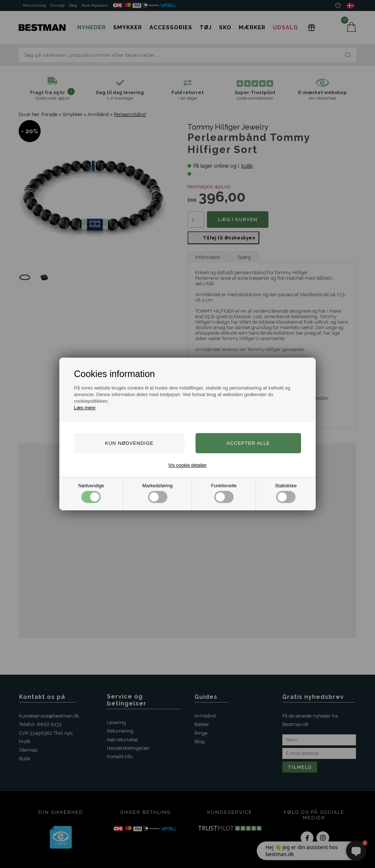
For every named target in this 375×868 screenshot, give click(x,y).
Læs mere (85, 408)
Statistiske (286, 493)
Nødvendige (91, 493)
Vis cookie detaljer (187, 465)
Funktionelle (224, 493)
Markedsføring (158, 493)
